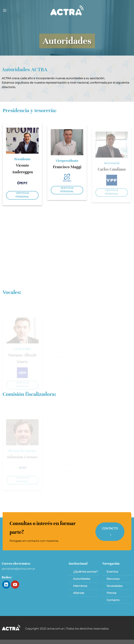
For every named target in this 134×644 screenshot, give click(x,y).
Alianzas (79, 593)
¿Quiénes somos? (85, 572)
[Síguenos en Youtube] (15, 585)
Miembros (80, 586)
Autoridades (82, 579)
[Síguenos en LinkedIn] (6, 585)
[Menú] (5, 10)
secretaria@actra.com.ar (18, 569)
